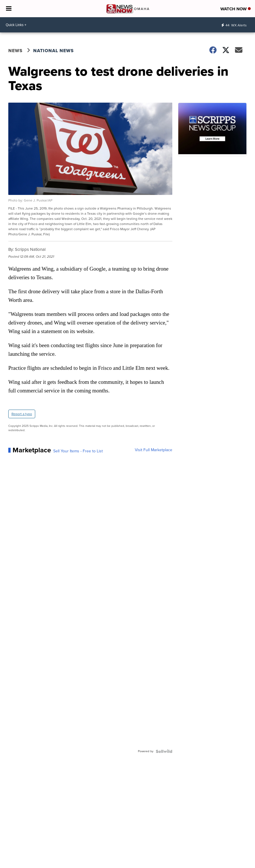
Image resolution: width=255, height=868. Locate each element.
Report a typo (22, 414)
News (15, 51)
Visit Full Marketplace (154, 450)
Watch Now (236, 9)
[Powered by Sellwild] (164, 751)
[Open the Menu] (9, 9)
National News (54, 51)
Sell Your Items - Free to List (78, 451)
